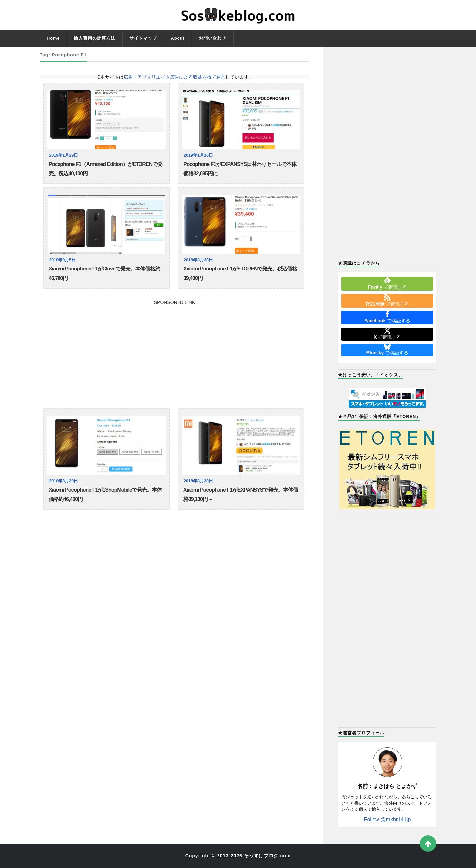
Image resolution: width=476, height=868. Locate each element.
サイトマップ (143, 38)
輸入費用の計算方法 (95, 38)
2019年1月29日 (63, 155)
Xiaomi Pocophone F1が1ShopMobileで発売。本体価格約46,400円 (105, 495)
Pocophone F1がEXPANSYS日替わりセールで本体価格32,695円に (240, 169)
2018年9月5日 (62, 260)
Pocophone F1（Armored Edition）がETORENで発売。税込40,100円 (105, 169)
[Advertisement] (175, 351)
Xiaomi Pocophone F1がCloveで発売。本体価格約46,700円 (104, 273)
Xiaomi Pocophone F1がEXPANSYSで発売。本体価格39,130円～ (241, 495)
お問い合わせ (213, 38)
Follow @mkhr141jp (387, 820)
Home (53, 38)
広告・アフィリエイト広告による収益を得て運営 (175, 77)
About (178, 38)
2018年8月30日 (198, 260)
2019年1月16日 (198, 155)
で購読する (387, 283)
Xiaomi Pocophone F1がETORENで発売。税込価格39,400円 (240, 273)
